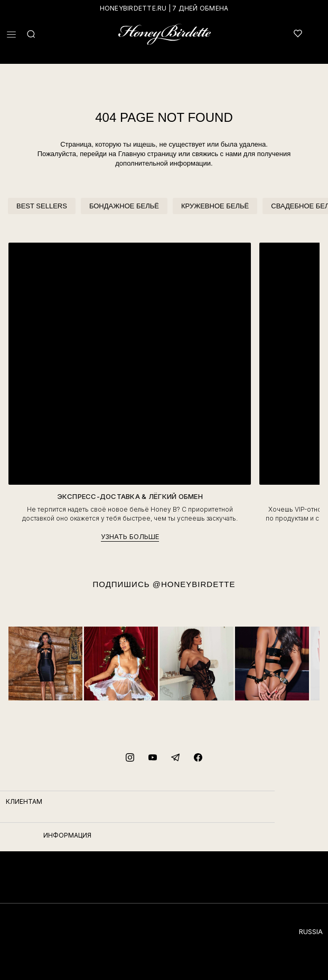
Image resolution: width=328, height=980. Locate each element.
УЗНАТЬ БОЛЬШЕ (130, 536)
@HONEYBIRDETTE (194, 584)
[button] (11, 35)
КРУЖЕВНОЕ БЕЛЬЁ (215, 206)
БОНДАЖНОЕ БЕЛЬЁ (124, 206)
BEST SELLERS (42, 206)
